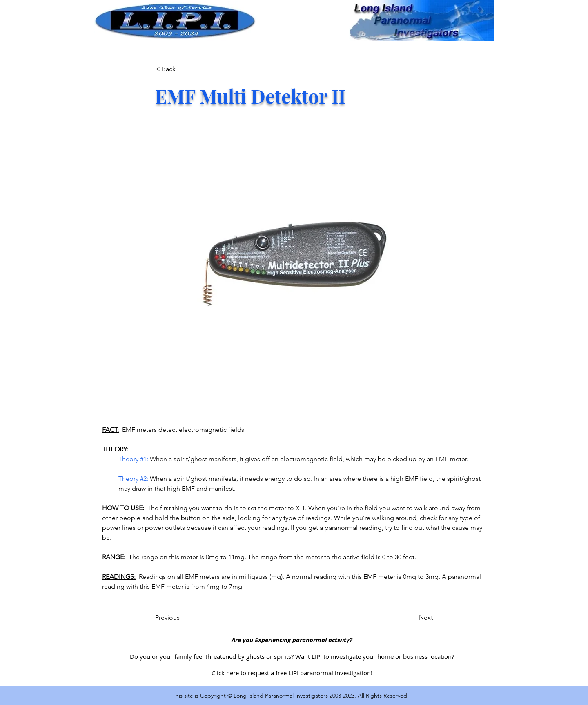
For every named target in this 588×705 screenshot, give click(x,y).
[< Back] (183, 69)
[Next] (412, 618)
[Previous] (182, 618)
